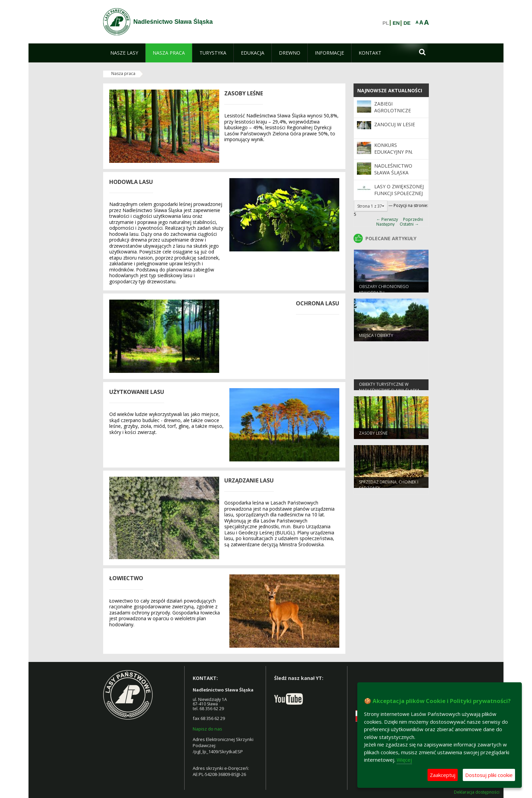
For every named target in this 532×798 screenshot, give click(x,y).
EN (396, 23)
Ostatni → (409, 224)
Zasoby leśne (373, 435)
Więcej (404, 760)
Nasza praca (123, 73)
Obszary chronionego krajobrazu (384, 291)
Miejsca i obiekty (376, 337)
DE (407, 23)
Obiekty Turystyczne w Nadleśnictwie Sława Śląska (389, 389)
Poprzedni (413, 219)
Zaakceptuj (443, 775)
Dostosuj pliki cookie (489, 775)
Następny (385, 224)
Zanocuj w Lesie (395, 124)
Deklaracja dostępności (477, 792)
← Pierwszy (387, 219)
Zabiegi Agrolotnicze (393, 107)
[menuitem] (124, 53)
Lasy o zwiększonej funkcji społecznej (399, 190)
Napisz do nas (207, 729)
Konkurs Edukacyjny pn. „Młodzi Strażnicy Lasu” (398, 155)
